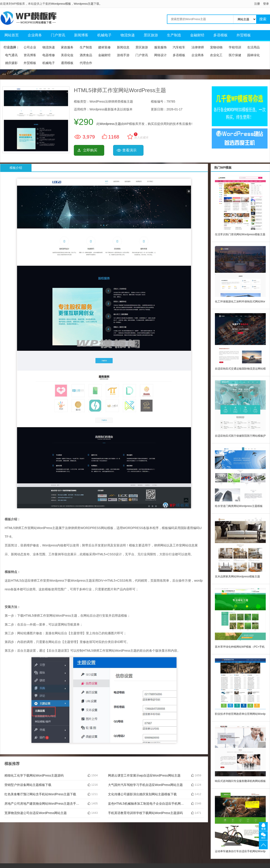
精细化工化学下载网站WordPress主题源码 (34, 775)
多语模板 (220, 35)
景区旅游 (151, 35)
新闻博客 (81, 35)
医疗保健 (235, 55)
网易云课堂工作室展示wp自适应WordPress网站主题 (144, 775)
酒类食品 (86, 55)
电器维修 (49, 55)
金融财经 (197, 35)
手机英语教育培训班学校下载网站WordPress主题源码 (145, 813)
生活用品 (253, 47)
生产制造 (174, 35)
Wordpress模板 (61, 4)
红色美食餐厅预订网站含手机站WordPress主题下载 (40, 794)
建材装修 (104, 47)
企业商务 (35, 35)
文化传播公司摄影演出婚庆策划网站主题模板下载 (142, 794)
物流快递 (128, 35)
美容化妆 (67, 55)
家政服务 (67, 47)
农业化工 (216, 55)
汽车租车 (179, 47)
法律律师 (198, 47)
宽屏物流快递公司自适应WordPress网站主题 (36, 813)
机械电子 (104, 35)
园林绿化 (253, 55)
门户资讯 (58, 35)
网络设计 (160, 55)
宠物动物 (216, 47)
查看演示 (129, 150)
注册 (257, 4)
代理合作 (86, 63)
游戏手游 (123, 55)
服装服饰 (160, 47)
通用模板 (67, 63)
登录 (266, 4)
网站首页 (12, 35)
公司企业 (30, 47)
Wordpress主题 (84, 4)
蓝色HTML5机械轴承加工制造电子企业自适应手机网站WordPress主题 (146, 804)
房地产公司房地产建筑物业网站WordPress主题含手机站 (43, 804)
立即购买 (90, 150)
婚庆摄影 (11, 63)
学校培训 (235, 47)
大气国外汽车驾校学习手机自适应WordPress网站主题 (145, 785)
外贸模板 (244, 35)
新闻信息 (123, 47)
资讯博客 (30, 55)
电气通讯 (11, 55)
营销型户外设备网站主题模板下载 (28, 785)
